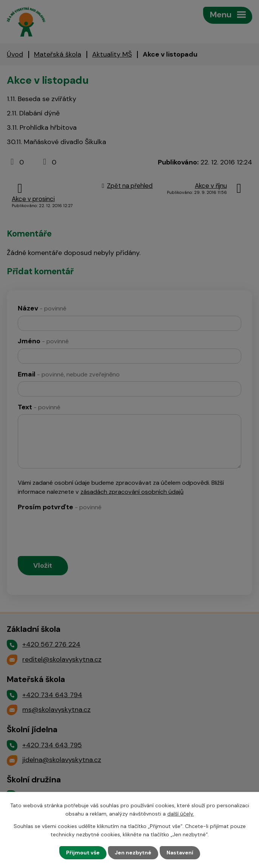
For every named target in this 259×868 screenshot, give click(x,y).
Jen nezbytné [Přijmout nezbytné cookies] (133, 853)
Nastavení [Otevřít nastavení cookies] (180, 853)
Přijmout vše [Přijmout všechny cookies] (83, 853)
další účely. (181, 814)
